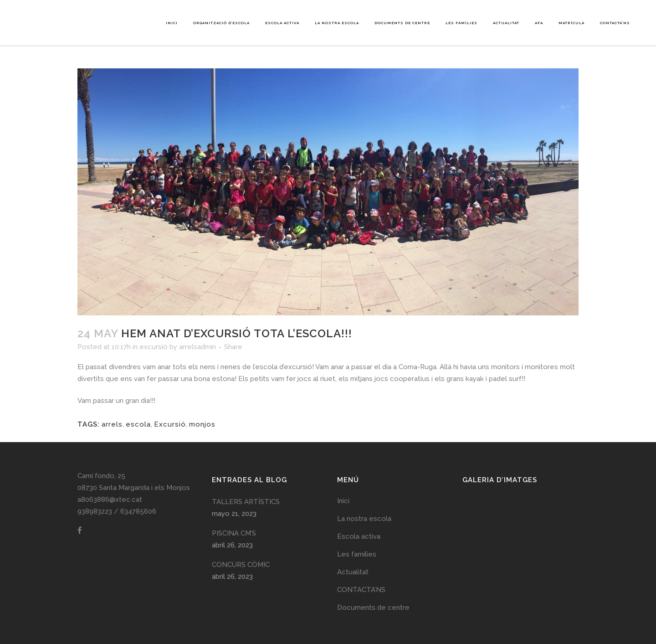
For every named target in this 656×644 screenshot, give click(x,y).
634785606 (138, 511)
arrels (112, 424)
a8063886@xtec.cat (110, 500)
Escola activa (359, 536)
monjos (202, 424)
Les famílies (357, 554)
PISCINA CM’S (234, 533)
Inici (343, 501)
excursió (154, 347)
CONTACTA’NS (361, 590)
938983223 (95, 511)
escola (138, 424)
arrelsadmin (197, 347)
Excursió (170, 424)
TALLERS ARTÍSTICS (246, 502)
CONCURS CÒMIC (241, 565)
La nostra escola (364, 519)
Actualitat (353, 572)
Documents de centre (373, 608)
